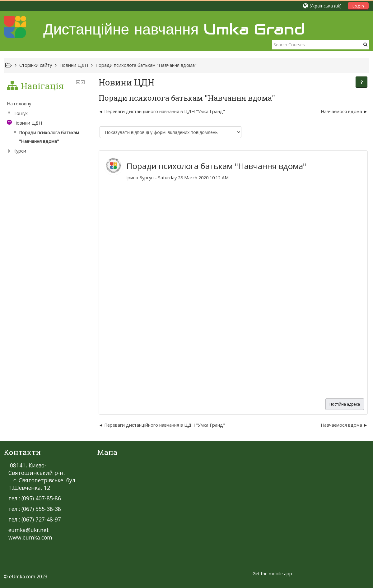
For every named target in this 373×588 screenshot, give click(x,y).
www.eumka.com (30, 537)
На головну (19, 104)
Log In (358, 6)
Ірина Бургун (140, 178)
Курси (20, 151)
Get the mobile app (272, 574)
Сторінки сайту (36, 65)
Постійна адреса (345, 404)
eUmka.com (22, 577)
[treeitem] (47, 104)
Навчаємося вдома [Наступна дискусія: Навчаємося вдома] (341, 111)
